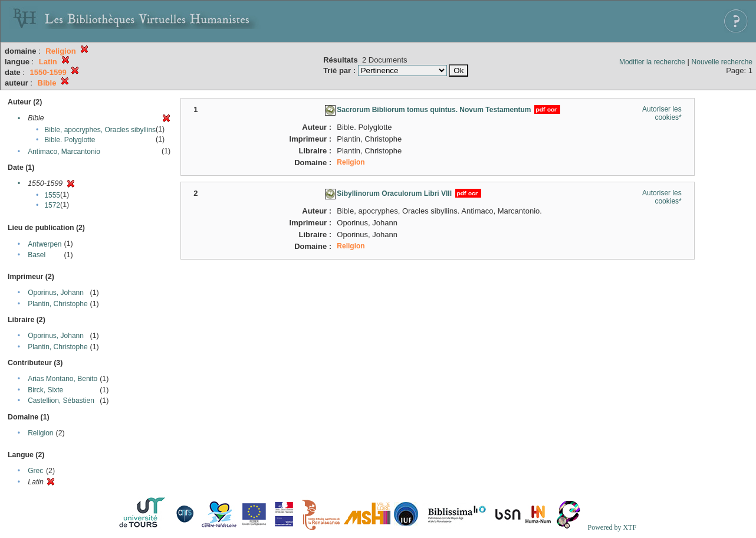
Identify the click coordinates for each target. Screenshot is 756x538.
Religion (40, 433)
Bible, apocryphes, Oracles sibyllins (100, 130)
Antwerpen (45, 244)
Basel (37, 255)
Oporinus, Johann (56, 293)
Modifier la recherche (652, 62)
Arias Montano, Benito (63, 379)
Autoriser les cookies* (662, 113)
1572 (52, 205)
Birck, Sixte (45, 390)
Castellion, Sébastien (61, 401)
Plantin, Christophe (57, 304)
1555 (52, 195)
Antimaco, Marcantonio (64, 152)
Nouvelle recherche (722, 62)
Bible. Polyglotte (70, 140)
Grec (35, 471)
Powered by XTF (612, 527)
